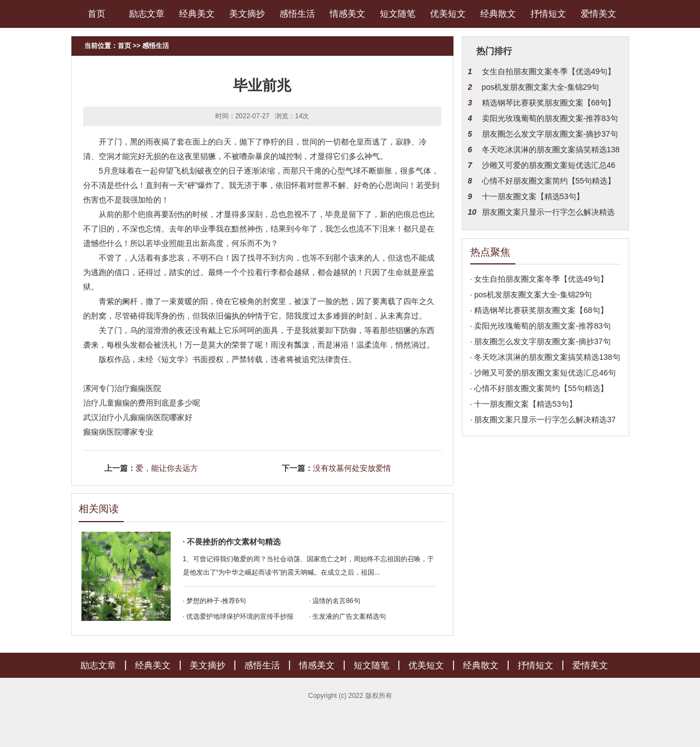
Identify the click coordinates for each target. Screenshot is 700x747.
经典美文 (197, 14)
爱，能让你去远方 (167, 468)
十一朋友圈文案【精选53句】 (533, 196)
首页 (96, 14)
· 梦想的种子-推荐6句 (214, 601)
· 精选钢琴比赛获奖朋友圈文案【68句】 (539, 310)
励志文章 (147, 14)
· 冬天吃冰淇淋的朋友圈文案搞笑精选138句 (545, 357)
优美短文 (448, 14)
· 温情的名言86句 (335, 601)
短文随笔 (398, 14)
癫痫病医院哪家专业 (118, 432)
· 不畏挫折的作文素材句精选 (232, 542)
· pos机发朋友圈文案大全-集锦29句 (531, 295)
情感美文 (347, 14)
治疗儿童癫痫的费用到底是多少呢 (142, 403)
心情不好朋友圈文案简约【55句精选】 (549, 181)
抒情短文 (548, 14)
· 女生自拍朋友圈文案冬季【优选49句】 (539, 279)
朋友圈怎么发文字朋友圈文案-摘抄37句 (550, 134)
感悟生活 (297, 14)
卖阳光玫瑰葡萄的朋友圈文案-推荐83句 (550, 118)
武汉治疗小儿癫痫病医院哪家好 (138, 417)
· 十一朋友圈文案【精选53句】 (523, 404)
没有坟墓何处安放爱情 (352, 468)
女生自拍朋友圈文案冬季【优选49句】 (549, 71)
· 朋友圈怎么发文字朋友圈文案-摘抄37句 (540, 341)
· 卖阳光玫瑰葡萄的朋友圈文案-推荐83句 (540, 326)
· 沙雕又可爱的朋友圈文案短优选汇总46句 (543, 373)
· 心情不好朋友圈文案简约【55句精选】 (539, 388)
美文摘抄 (247, 14)
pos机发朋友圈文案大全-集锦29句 (541, 87)
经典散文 (498, 14)
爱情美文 (598, 14)
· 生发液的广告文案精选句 (348, 616)
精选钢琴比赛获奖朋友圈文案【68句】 (549, 103)
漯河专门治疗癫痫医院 (122, 388)
